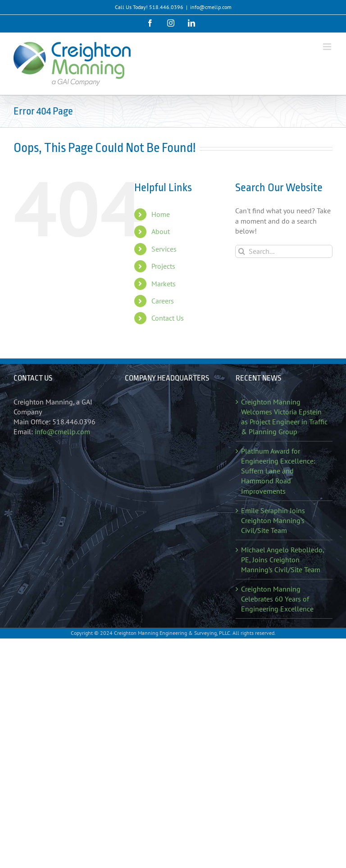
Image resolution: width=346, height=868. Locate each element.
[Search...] (284, 251)
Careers (163, 301)
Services (164, 249)
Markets (164, 284)
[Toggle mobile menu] (328, 47)
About (161, 231)
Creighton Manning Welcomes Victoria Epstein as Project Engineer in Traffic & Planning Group (284, 417)
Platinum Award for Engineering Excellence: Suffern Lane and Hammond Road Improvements (278, 471)
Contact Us (168, 318)
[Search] (242, 251)
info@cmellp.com (211, 7)
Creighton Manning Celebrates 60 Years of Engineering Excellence (277, 599)
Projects (163, 266)
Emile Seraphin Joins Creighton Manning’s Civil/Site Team (273, 520)
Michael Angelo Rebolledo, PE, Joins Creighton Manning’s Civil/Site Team (282, 560)
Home (161, 214)
